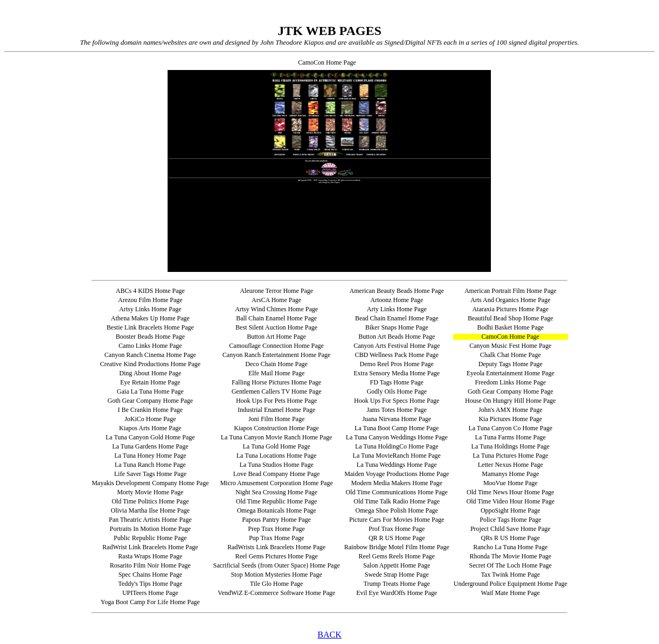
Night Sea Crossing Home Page (276, 492)
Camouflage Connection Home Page (276, 346)
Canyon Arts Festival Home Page (397, 346)
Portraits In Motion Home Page (151, 529)
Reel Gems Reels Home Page (397, 556)
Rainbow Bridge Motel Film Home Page (397, 547)
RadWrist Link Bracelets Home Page (150, 547)
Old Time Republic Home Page (277, 501)
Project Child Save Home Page (511, 529)
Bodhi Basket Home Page (510, 327)
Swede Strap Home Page (397, 575)
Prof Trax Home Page (397, 529)
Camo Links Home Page (150, 346)
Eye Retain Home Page (150, 382)
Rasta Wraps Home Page (150, 556)
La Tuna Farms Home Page (511, 437)
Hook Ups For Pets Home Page (276, 401)
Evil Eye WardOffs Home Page (397, 593)
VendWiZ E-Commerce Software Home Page (276, 593)
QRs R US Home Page (511, 538)
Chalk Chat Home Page (511, 355)
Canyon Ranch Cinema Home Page (150, 355)
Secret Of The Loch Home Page (511, 565)
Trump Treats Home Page (397, 584)
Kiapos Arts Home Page (150, 428)
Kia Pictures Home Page (510, 419)
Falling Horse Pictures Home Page (276, 382)
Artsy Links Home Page (150, 309)
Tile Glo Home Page (277, 584)
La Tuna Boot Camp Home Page (397, 428)
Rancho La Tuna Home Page (510, 547)
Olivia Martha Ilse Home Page (151, 510)
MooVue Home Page (511, 483)
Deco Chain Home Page (276, 364)
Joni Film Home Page (276, 419)
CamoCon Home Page (511, 337)
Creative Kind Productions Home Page (151, 364)
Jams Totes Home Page (397, 410)
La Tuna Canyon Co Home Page (510, 428)
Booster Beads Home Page (150, 337)
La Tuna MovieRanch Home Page (397, 456)
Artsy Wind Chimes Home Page (276, 309)
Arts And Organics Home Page (510, 300)
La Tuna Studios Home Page (276, 465)
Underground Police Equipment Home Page (511, 584)
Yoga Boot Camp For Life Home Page (150, 602)
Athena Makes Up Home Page (150, 318)
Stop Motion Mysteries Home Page (276, 575)
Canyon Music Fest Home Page (510, 346)
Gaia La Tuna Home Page (150, 391)
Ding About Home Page (150, 373)
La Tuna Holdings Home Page (511, 446)
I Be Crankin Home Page (151, 410)
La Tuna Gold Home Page (276, 446)
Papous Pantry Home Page (276, 520)
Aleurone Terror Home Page (276, 291)
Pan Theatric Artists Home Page (150, 520)
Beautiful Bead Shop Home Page (511, 318)
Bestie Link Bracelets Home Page (150, 327)
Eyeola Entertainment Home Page (511, 373)
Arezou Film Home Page (150, 300)
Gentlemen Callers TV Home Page (277, 391)
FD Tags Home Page (397, 382)
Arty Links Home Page (397, 309)
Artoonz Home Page (397, 300)
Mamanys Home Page (510, 474)
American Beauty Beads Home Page (397, 291)
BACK (329, 635)
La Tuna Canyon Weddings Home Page (397, 437)
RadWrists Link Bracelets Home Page (276, 547)
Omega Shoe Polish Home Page (397, 510)
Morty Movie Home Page (150, 492)
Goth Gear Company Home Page (511, 391)
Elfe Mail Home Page (276, 373)
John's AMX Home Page (511, 410)
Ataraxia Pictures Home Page (510, 309)
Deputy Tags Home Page (511, 364)
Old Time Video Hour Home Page (511, 501)
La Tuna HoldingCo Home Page (397, 446)
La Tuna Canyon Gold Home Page (150, 437)
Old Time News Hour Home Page (510, 492)
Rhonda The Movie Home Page (510, 556)
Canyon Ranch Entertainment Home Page (277, 355)
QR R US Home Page (397, 538)
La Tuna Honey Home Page (150, 456)
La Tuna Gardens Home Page (150, 446)
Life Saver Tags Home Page (150, 474)
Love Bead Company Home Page (277, 474)
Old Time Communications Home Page (397, 492)
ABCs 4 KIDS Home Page (150, 291)
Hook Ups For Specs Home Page (397, 401)
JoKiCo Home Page (150, 419)
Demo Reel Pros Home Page (397, 364)
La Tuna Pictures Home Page (510, 456)
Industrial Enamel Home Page (276, 410)
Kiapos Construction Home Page (276, 428)
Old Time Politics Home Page (150, 501)
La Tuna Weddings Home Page (397, 465)
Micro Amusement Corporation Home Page (276, 483)
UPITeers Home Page (150, 593)
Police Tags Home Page (510, 520)
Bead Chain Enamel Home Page (397, 318)
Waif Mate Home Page (511, 593)
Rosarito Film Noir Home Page (150, 565)
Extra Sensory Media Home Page (397, 373)
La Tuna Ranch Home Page (150, 465)
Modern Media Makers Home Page (397, 483)
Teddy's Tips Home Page (150, 584)
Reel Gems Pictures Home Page (276, 556)
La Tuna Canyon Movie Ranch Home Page (277, 437)
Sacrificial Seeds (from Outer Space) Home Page (276, 565)
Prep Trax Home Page (276, 529)
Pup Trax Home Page (276, 538)
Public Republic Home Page (150, 538)
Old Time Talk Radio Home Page (397, 501)
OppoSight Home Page (511, 510)
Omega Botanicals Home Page (277, 510)
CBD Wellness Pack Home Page (396, 355)
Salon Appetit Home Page (397, 565)
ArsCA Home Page (276, 300)
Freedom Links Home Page (510, 382)
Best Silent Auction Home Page (276, 327)
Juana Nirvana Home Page (397, 419)
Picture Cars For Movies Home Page (397, 520)
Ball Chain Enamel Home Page (276, 318)
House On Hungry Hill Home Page (510, 401)
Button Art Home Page (276, 337)
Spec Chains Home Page (150, 575)
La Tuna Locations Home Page (277, 456)
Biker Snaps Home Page (397, 327)
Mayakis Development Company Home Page (150, 483)
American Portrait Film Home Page (511, 291)
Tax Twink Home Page (510, 575)
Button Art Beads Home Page (397, 337)
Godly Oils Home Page (397, 391)
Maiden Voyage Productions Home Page (397, 474)
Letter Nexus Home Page (511, 465)
